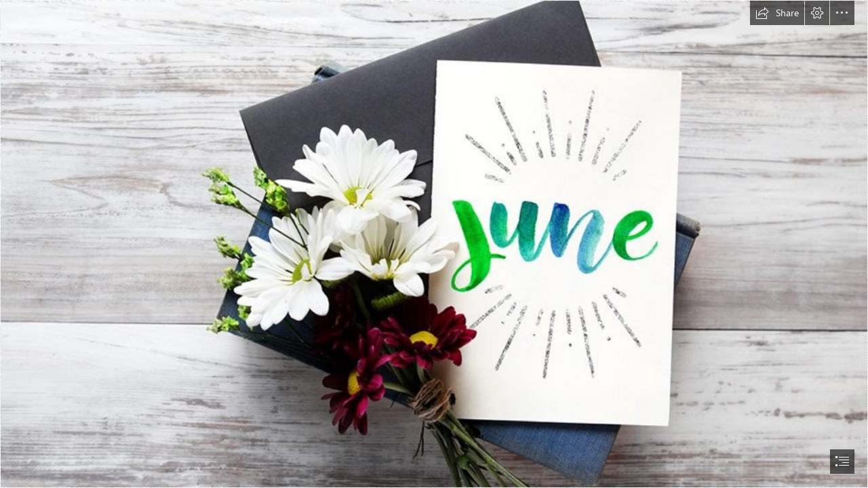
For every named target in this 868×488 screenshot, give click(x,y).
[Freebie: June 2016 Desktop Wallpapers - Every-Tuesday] (434, 244)
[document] (434, 244)
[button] (777, 13)
